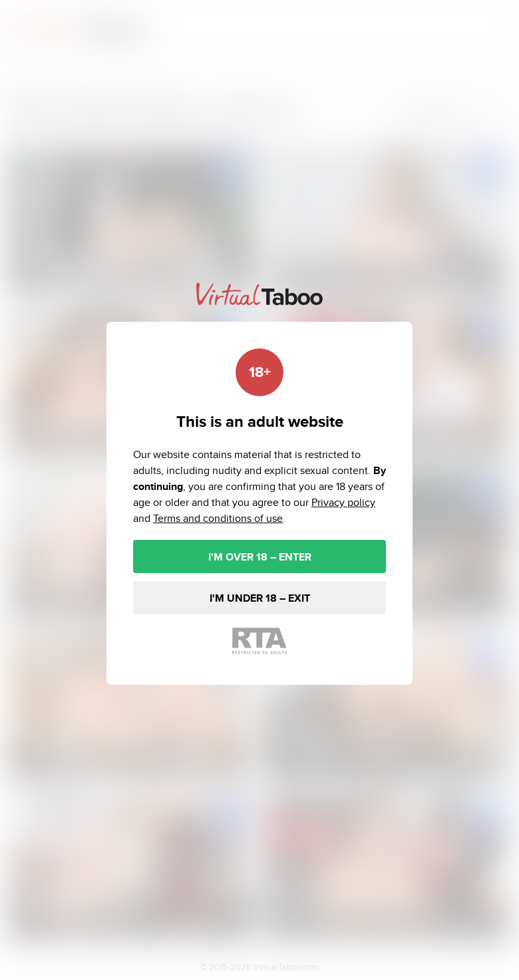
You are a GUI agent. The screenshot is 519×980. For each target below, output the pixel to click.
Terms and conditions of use (218, 518)
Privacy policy (343, 502)
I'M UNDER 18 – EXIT (260, 598)
